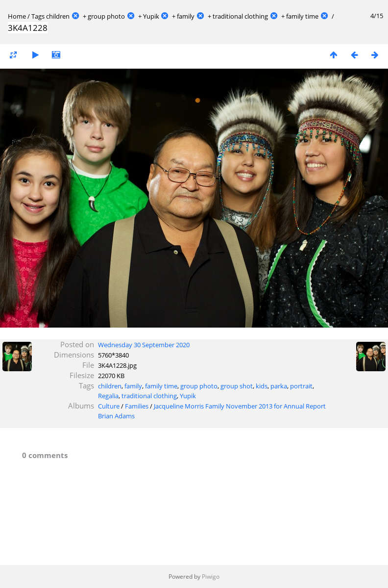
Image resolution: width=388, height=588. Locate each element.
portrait (301, 386)
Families (137, 406)
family (186, 16)
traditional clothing (240, 16)
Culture (109, 406)
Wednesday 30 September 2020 (144, 345)
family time (302, 16)
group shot (237, 386)
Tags (38, 16)
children (58, 16)
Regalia (108, 396)
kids (262, 386)
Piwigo (211, 576)
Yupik (151, 16)
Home (17, 16)
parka (279, 386)
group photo (106, 16)
